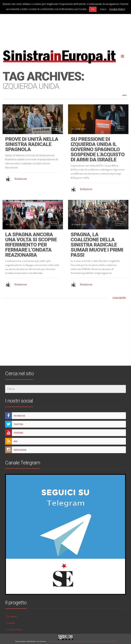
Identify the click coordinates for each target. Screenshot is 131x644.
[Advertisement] (65, 24)
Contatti (11, 623)
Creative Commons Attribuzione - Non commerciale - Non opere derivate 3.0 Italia (81, 641)
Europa (54, 128)
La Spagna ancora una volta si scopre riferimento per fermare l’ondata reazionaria (31, 245)
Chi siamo (12, 617)
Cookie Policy (117, 9)
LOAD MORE (119, 298)
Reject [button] (103, 9)
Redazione (21, 179)
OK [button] (93, 9)
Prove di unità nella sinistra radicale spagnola (32, 144)
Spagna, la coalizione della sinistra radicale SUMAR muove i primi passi (97, 245)
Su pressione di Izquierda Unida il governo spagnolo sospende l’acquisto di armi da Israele (98, 149)
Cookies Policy (14, 630)
